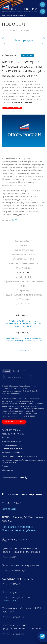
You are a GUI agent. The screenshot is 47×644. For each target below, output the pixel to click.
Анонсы (23, 245)
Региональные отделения (17, 527)
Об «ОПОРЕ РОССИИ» (12, 430)
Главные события (24, 241)
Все (23, 236)
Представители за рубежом (19, 530)
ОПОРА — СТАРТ (24, 304)
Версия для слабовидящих (14, 15)
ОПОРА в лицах (23, 268)
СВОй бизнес (24, 299)
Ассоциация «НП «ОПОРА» (13, 434)
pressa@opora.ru (9, 600)
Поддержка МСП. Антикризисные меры (23, 295)
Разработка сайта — (14, 478)
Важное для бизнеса (24, 250)
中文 (24, 371)
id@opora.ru (9, 509)
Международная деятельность (23, 263)
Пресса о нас (24, 30)
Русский (7, 371)
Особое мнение (23, 277)
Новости (11, 30)
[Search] (17, 378)
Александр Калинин (12, 108)
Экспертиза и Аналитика (12, 449)
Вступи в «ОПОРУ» (14, 422)
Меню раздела (24, 40)
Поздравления (24, 290)
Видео (23, 286)
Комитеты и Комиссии (11, 441)
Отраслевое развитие (24, 259)
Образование (8, 470)
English (16, 371)
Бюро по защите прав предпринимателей (24, 281)
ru (43, 11)
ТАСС (15, 224)
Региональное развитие (24, 254)
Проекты (6, 466)
